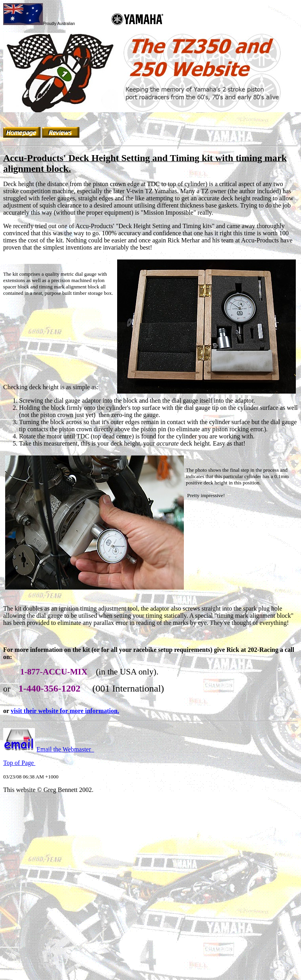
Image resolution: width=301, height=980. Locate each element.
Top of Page (19, 763)
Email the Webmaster (64, 749)
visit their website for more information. (65, 711)
